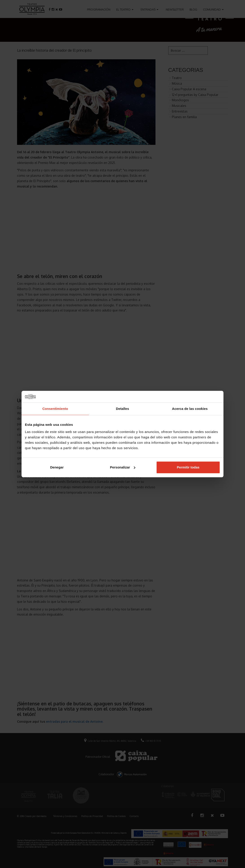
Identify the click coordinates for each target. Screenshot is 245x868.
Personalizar (123, 467)
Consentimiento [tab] (55, 409)
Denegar (57, 467)
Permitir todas (188, 467)
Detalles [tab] (122, 409)
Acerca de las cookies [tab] (190, 409)
